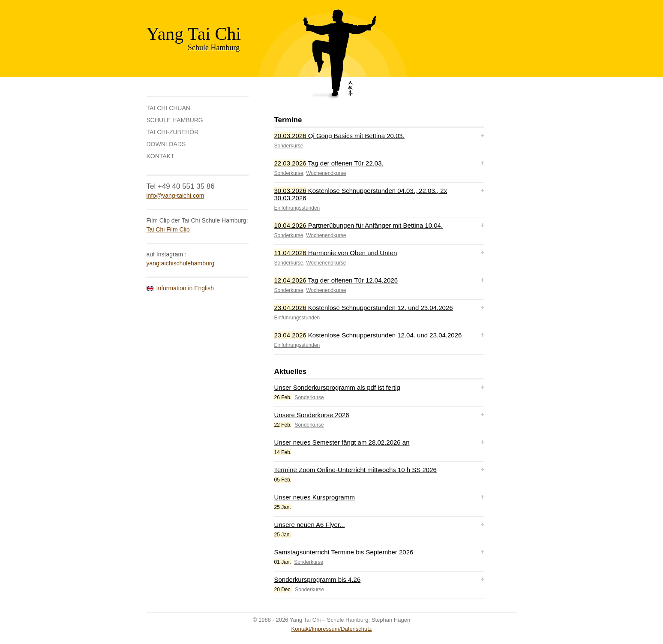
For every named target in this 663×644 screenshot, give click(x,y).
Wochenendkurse (326, 173)
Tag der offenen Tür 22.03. (329, 163)
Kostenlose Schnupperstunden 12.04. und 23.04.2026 (368, 335)
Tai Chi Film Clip (168, 229)
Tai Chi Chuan (168, 108)
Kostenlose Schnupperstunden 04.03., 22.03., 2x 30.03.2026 (361, 194)
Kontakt (160, 156)
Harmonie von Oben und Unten (336, 253)
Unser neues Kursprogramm (315, 497)
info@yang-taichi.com (175, 196)
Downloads (166, 144)
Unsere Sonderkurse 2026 (312, 415)
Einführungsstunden (297, 208)
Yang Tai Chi (194, 34)
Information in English (185, 288)
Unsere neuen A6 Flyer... (310, 525)
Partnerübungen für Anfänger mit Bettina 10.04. (359, 225)
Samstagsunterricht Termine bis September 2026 (344, 552)
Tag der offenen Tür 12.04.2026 (336, 280)
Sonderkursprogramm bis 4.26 (318, 579)
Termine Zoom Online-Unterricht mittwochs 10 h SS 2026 (355, 470)
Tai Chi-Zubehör (173, 132)
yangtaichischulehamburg (181, 263)
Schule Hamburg (175, 120)
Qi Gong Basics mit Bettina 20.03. (339, 136)
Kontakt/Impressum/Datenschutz (332, 629)
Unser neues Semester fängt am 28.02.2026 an (342, 442)
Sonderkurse (289, 146)
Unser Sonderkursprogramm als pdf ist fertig (337, 387)
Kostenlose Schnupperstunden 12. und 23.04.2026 (364, 308)
